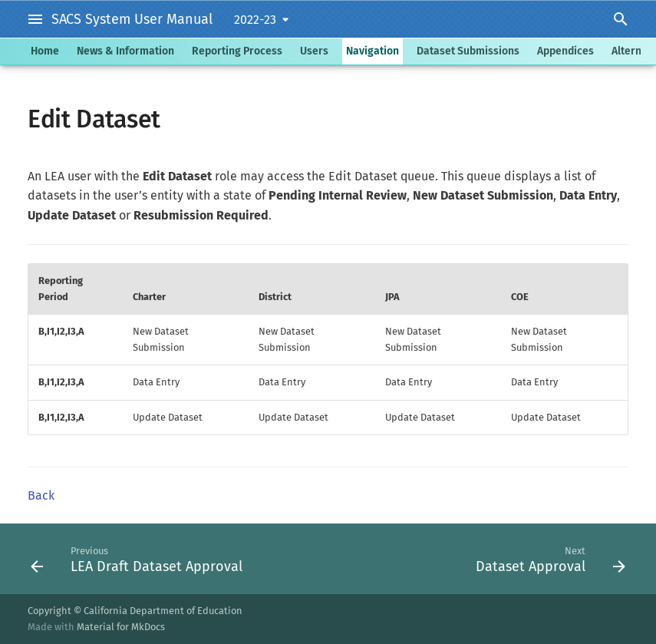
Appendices (565, 51)
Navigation (373, 51)
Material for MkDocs (121, 627)
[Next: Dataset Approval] (548, 559)
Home (45, 51)
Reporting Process (237, 51)
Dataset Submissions (468, 51)
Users (314, 51)
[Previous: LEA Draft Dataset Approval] (139, 559)
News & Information (125, 51)
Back (41, 495)
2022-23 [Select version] (255, 20)
